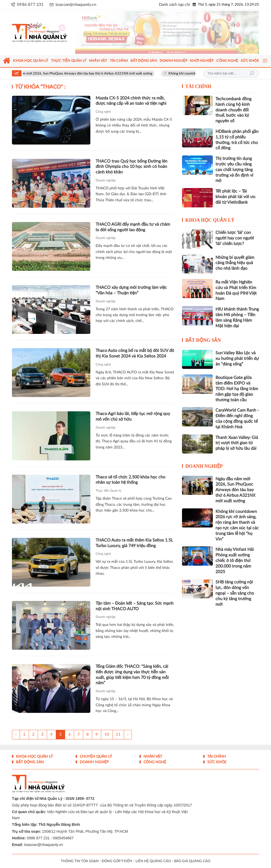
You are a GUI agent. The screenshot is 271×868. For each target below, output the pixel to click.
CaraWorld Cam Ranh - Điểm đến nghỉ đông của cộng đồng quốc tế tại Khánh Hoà (237, 418)
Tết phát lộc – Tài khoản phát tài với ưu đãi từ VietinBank (235, 197)
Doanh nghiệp (106, 180)
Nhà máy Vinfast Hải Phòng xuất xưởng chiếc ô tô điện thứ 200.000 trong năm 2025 (235, 561)
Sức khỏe (216, 762)
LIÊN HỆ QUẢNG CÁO (153, 861)
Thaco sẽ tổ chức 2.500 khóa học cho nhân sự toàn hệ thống (130, 480)
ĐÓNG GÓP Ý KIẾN (117, 861)
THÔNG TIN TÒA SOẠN (80, 861)
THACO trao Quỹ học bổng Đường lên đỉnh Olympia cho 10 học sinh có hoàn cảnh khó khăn (132, 167)
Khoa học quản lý (210, 220)
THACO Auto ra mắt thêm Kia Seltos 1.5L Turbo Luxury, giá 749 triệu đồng (134, 543)
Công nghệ (103, 112)
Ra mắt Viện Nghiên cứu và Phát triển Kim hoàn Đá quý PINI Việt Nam (236, 290)
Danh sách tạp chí (174, 5)
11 (118, 734)
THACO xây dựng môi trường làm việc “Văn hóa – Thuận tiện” (131, 290)
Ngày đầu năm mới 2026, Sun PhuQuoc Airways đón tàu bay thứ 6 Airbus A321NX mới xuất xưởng (84, 74)
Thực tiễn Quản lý (108, 491)
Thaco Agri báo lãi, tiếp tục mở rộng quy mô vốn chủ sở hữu (133, 416)
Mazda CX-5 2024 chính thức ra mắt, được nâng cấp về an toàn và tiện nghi (131, 101)
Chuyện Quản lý (95, 757)
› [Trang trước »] (128, 734)
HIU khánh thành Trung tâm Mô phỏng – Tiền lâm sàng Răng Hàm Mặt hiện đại (237, 317)
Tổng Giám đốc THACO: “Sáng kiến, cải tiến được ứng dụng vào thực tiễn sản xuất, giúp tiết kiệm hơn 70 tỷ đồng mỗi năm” (132, 675)
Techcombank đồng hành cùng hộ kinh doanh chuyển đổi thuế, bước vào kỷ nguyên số (233, 110)
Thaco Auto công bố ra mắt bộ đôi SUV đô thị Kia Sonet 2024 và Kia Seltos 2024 (135, 353)
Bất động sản (203, 340)
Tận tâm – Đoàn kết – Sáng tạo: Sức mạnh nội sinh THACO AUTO (135, 606)
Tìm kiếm (252, 73)
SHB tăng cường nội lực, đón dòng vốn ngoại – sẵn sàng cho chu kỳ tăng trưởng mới (235, 593)
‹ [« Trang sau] (16, 734)
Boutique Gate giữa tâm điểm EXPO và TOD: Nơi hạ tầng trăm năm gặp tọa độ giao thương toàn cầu (237, 389)
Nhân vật (152, 757)
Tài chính (198, 86)
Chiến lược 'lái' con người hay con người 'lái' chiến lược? (235, 238)
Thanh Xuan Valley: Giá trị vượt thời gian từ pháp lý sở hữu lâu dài (237, 443)
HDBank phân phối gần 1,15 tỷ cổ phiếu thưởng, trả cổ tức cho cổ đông (237, 140)
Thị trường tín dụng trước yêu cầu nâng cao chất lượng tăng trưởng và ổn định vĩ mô (234, 170)
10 (107, 734)
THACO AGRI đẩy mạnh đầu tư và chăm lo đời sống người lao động (133, 227)
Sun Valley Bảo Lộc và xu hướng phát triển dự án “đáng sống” (237, 359)
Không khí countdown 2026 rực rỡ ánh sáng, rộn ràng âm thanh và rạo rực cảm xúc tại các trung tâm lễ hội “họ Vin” (237, 525)
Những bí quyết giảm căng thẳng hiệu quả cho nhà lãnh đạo (235, 263)
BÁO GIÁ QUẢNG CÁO (192, 861)
